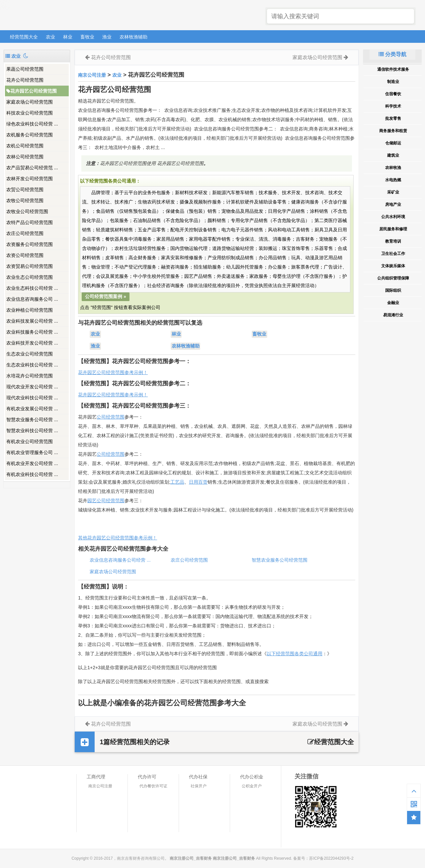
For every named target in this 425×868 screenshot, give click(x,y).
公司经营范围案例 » (106, 296)
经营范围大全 (24, 37)
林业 (68, 37)
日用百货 (198, 482)
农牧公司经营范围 (25, 200)
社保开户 (199, 786)
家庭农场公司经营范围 (30, 102)
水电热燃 (393, 180)
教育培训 (393, 241)
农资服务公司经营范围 (30, 244)
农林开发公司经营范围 (30, 179)
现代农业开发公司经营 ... (32, 387)
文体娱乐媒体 (393, 266)
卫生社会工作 (393, 254)
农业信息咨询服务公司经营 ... (120, 560)
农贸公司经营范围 (25, 190)
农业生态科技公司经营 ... (32, 288)
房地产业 (393, 204)
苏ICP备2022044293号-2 (331, 858)
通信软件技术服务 (393, 69)
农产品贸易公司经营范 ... (32, 168)
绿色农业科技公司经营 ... (32, 124)
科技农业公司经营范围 (30, 113)
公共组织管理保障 (393, 278)
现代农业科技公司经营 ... (32, 398)
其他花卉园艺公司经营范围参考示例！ (118, 538)
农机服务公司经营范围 (30, 135)
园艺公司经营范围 (106, 501)
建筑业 (393, 155)
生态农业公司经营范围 (30, 354)
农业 (50, 37)
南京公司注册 (92, 75)
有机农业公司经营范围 (30, 441)
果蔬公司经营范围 (25, 69)
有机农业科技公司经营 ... (32, 474)
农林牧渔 (393, 168)
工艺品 (177, 482)
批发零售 (393, 118)
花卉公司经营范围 (25, 80)
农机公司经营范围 (25, 146)
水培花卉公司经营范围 (30, 376)
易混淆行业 (393, 315)
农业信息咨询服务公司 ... (32, 299)
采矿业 (393, 192)
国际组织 (393, 290)
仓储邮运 (393, 143)
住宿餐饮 (393, 94)
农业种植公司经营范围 (30, 310)
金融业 (393, 303)
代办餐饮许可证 (153, 786)
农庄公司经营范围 (25, 233)
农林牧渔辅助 (133, 37)
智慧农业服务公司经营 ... (32, 420)
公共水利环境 (393, 217)
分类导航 (392, 54)
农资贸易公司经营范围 (30, 266)
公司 (101, 454)
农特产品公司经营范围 (30, 222)
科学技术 (393, 106)
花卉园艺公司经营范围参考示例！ (113, 372)
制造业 (393, 82)
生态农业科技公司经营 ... (32, 365)
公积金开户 (252, 786)
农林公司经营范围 (25, 157)
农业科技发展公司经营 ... (32, 321)
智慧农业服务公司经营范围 (280, 560)
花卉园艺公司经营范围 (32, 91)
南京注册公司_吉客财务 (53, 15)
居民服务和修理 (393, 229)
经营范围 (115, 454)
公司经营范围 (111, 417)
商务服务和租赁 (393, 131)
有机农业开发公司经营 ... (32, 463)
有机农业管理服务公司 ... (32, 452)
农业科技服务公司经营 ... (32, 332)
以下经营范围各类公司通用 (295, 654)
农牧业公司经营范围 (27, 211)
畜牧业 (87, 37)
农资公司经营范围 (25, 255)
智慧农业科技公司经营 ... (32, 431)
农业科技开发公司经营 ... (32, 343)
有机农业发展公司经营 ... (32, 409)
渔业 (107, 37)
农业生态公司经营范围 (30, 277)
